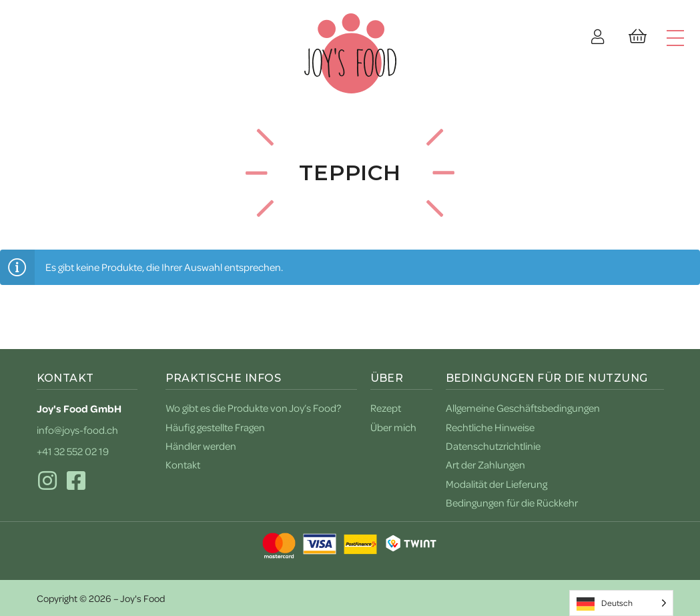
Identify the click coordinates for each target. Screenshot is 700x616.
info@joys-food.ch (77, 430)
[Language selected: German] (621, 603)
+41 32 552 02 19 (73, 451)
